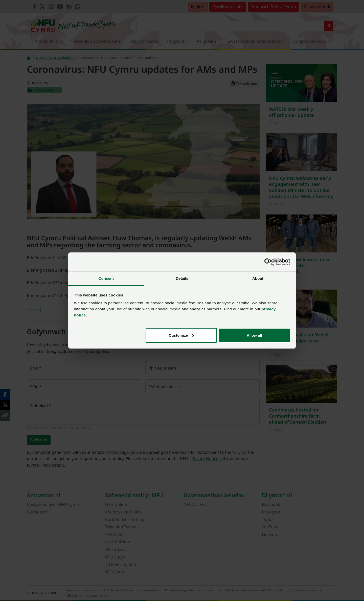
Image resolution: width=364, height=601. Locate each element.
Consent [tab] (106, 278)
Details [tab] (182, 278)
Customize (181, 335)
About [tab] (258, 278)
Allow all (254, 335)
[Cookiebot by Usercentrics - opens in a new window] (268, 262)
